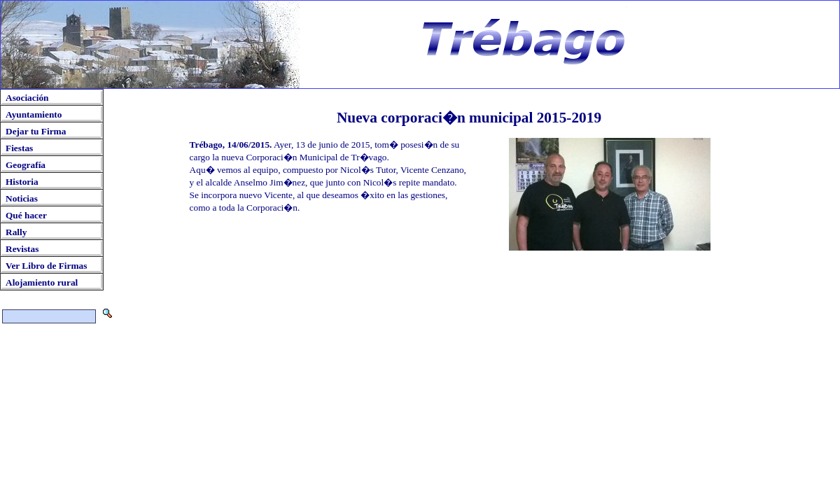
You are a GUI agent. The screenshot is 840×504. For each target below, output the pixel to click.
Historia (22, 182)
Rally (16, 232)
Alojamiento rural (42, 282)
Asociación (27, 98)
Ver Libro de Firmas (46, 266)
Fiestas (19, 148)
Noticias (22, 198)
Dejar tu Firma (36, 131)
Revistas (22, 249)
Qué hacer (26, 215)
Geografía (26, 165)
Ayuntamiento (34, 114)
